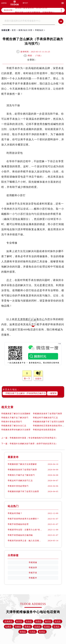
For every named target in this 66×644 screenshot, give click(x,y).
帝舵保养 (33, 568)
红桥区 (8, 626)
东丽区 (18, 626)
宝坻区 (57, 626)
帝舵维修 (33, 562)
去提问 (38, 379)
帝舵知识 (39, 30)
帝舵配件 (33, 578)
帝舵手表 (33, 573)
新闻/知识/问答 (25, 30)
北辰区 (37, 626)
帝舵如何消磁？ (15, 513)
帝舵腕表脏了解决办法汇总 (14, 426)
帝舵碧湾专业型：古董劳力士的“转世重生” (25, 530)
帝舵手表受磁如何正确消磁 (20, 535)
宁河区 (33, 632)
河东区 (29, 621)
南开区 (48, 621)
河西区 (38, 621)
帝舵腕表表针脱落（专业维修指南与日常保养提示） (34, 438)
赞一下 (27, 379)
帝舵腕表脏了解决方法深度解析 (16, 414)
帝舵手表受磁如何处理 (18, 524)
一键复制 (52, 393)
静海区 (23, 632)
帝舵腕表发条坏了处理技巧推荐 (48, 414)
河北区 (58, 621)
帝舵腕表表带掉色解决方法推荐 (16, 430)
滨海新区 (9, 621)
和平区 (19, 621)
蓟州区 (42, 632)
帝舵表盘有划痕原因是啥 (44, 430)
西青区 (28, 626)
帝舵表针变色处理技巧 (12, 422)
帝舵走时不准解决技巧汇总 (45, 418)
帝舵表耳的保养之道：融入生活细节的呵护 (25, 541)
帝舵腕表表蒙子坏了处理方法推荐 (49, 422)
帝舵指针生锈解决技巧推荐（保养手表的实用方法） (34, 444)
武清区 (47, 626)
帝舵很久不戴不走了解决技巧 (15, 418)
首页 (14, 30)
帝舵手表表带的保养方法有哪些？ (23, 519)
